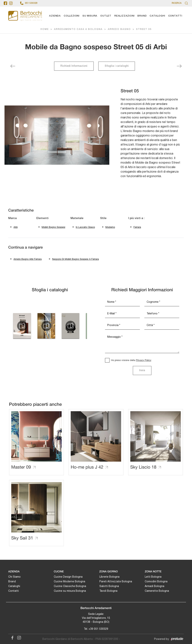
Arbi (16, 227)
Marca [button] (12, 218)
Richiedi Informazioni (74, 66)
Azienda (55, 16)
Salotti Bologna (109, 586)
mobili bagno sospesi (53, 227)
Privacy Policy (144, 360)
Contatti (175, 16)
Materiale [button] (77, 218)
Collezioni (72, 16)
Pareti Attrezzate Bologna (116, 581)
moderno (110, 227)
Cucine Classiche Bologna (70, 586)
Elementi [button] (42, 218)
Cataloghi (157, 16)
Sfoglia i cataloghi (117, 66)
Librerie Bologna (109, 577)
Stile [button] (103, 218)
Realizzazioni (124, 16)
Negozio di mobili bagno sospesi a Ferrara (75, 259)
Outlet (106, 16)
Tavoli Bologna (108, 591)
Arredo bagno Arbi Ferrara (28, 259)
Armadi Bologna (154, 586)
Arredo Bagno (119, 29)
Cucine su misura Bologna (70, 591)
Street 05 (144, 29)
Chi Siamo (14, 577)
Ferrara (137, 227)
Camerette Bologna (157, 591)
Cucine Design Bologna (68, 577)
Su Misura (90, 16)
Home (45, 29)
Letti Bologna (153, 577)
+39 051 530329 (98, 629)
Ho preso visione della (131, 360)
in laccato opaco (85, 227)
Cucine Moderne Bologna (69, 581)
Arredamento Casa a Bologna (78, 29)
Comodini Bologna (156, 581)
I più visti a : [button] (136, 218)
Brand (142, 16)
